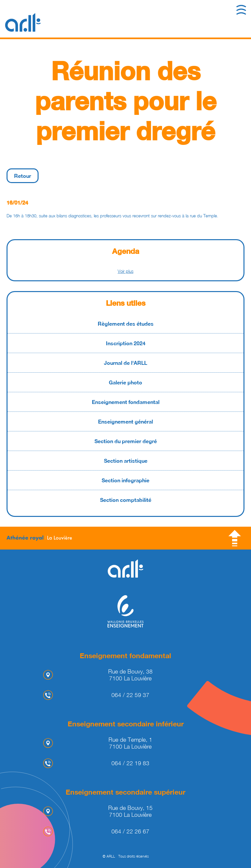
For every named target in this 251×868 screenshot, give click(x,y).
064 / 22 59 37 (130, 695)
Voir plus (125, 271)
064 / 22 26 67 (130, 831)
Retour (23, 176)
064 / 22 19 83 (130, 763)
